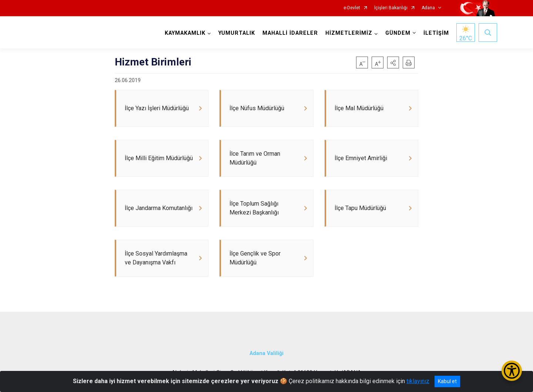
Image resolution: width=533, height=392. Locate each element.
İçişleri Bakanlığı (391, 8)
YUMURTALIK (237, 33)
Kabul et (447, 381)
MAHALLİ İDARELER (290, 33)
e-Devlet (352, 8)
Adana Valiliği (266, 353)
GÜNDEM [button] (398, 33)
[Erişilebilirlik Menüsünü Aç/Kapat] (512, 371)
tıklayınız (418, 381)
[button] (393, 62)
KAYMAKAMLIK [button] (185, 33)
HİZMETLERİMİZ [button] (349, 33)
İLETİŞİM (436, 33)
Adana (428, 8)
